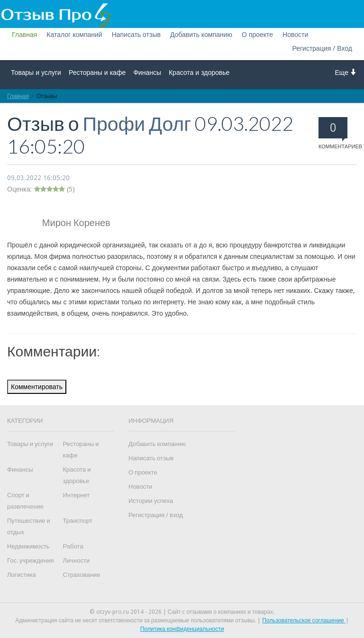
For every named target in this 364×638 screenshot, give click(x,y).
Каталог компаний (74, 35)
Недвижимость (28, 546)
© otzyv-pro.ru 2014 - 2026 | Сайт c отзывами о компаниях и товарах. (182, 612)
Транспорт (78, 521)
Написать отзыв (136, 35)
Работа (73, 546)
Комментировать (37, 387)
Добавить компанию (201, 35)
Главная (24, 35)
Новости (295, 35)
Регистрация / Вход (322, 48)
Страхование (82, 575)
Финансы (147, 73)
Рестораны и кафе (97, 73)
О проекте (257, 35)
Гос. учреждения (30, 561)
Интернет (77, 495)
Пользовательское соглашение (304, 620)
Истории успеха (151, 501)
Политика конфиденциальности (182, 629)
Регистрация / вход (156, 515)
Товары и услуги (36, 73)
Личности (77, 561)
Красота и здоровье (199, 73)
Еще (346, 72)
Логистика (22, 575)
